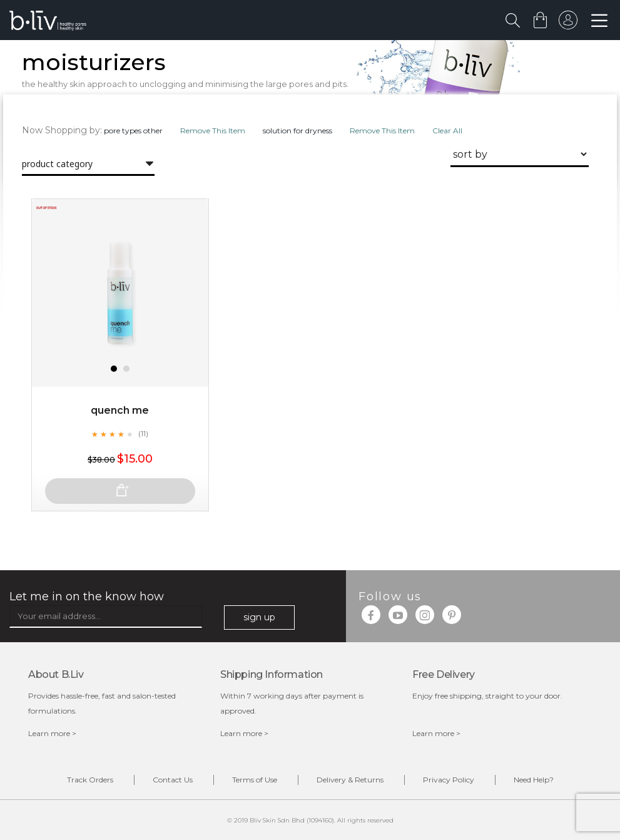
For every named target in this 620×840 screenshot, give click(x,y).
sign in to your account (568, 23)
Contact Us (173, 780)
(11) (143, 434)
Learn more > (52, 733)
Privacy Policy (449, 780)
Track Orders (90, 780)
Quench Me (120, 410)
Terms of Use (255, 780)
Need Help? (534, 780)
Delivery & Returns (350, 780)
